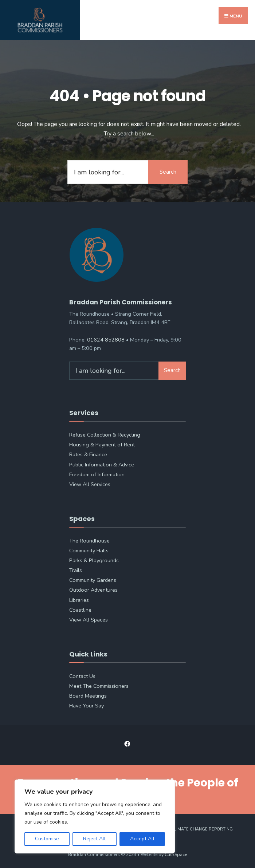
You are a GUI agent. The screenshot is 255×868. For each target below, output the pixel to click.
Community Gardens (93, 579)
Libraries (79, 599)
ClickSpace (176, 853)
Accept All (142, 839)
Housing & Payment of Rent (102, 443)
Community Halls (89, 549)
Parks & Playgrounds (94, 559)
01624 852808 (106, 339)
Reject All (94, 839)
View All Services (90, 483)
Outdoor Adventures (93, 589)
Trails (76, 569)
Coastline (80, 609)
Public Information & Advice (102, 463)
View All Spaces (89, 619)
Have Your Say (87, 705)
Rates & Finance (88, 453)
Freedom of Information (97, 473)
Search (168, 171)
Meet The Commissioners (99, 685)
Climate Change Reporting (202, 828)
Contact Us (82, 675)
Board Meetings (88, 695)
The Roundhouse (89, 540)
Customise (47, 839)
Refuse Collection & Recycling (105, 434)
